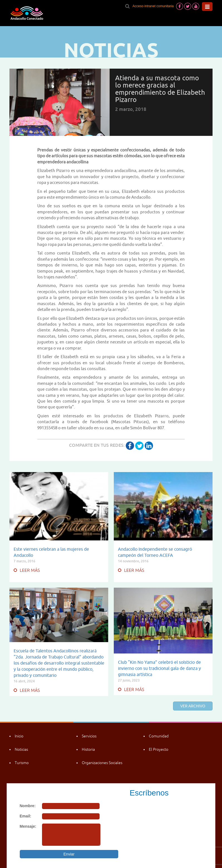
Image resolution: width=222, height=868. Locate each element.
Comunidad (159, 736)
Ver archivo (193, 706)
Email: (26, 816)
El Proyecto (159, 749)
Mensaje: (28, 826)
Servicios (89, 736)
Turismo (22, 763)
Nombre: (28, 806)
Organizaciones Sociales (102, 763)
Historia (88, 749)
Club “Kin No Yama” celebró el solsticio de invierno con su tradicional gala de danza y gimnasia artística (159, 668)
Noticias (21, 749)
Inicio (19, 736)
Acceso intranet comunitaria (153, 6)
